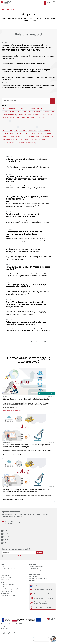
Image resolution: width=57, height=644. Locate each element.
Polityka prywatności (41, 602)
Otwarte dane (27, 124)
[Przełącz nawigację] (54, 2)
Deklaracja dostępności (41, 594)
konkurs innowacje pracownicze (26, 143)
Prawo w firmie (13, 127)
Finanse (50, 115)
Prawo (4, 127)
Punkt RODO (22, 127)
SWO (16, 130)
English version (39, 586)
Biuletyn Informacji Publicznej (43, 590)
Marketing (14, 121)
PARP (3, 9)
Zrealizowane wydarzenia (38, 140)
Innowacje (41, 118)
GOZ (18, 118)
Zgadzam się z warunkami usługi (10, 556)
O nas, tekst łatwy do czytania (44, 598)
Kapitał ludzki (50, 118)
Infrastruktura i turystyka (29, 118)
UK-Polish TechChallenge (44, 133)
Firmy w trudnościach (8, 118)
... (42, 342)
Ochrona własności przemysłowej (11, 124)
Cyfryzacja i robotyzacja (35, 112)
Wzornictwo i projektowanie (31, 136)
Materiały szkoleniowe (26, 121)
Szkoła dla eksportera (8, 133)
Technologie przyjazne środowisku (26, 133)
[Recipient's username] (26, 101)
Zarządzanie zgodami (41, 604)
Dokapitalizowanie (49, 112)
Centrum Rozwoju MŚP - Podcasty (11, 112)
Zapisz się (39, 552)
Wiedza (7, 9)
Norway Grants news (47, 121)
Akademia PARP (12, 108)
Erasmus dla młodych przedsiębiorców (29, 115)
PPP (34, 124)
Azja (27, 108)
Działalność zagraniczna (9, 115)
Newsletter (20, 556)
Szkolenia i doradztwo (44, 130)
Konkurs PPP (6, 121)
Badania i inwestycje (36, 108)
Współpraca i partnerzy (15, 136)
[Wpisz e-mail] (19, 552)
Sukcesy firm (33, 130)
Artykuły (12, 9)
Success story (23, 130)
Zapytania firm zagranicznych (10, 140)
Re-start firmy (32, 127)
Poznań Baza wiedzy (43, 124)
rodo (39, 143)
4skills (4, 108)
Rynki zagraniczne (7, 130)
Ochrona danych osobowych (43, 608)
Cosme (24, 112)
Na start (37, 121)
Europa (44, 115)
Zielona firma (25, 140)
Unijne (4, 136)
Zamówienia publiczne (47, 136)
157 (45, 342)
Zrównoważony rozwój (9, 143)
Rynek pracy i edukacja (44, 127)
